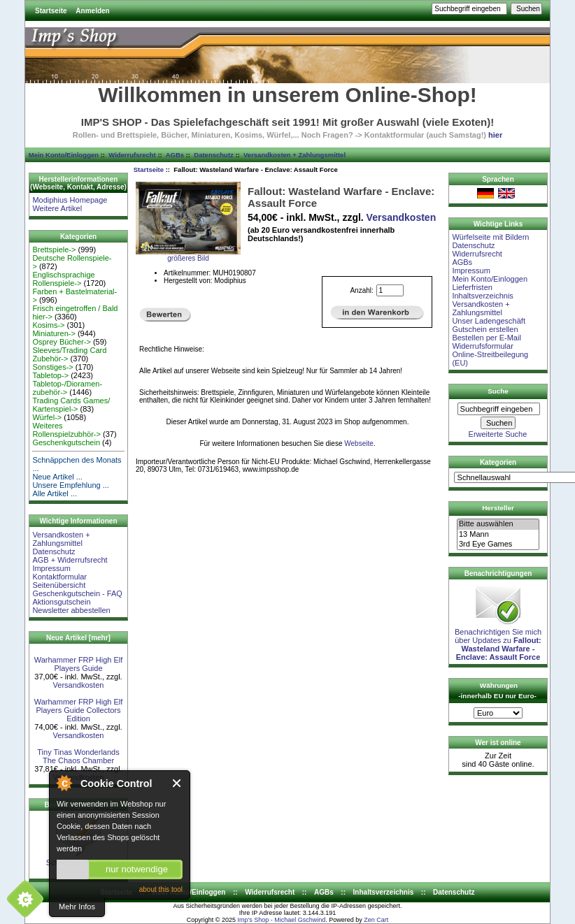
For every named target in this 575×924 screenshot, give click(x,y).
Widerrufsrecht (132, 155)
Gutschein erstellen (485, 329)
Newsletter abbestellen (71, 610)
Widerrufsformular (482, 346)
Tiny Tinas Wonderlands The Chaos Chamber (78, 756)
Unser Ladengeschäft (489, 321)
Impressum (51, 568)
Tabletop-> (50, 375)
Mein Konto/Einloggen (64, 155)
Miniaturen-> (54, 333)
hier (495, 135)
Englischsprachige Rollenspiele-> (63, 279)
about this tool (161, 889)
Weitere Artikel (57, 208)
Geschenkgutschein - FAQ (77, 593)
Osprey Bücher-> (61, 342)
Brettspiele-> (54, 250)
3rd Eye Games (498, 544)
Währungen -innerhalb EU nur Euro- (497, 691)
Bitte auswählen (498, 524)
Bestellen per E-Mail (486, 338)
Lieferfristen (472, 287)
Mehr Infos (77, 907)
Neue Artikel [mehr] (78, 638)
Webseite (359, 443)
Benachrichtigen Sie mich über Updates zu (498, 641)
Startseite (51, 11)
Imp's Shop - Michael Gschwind (281, 920)
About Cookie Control (64, 783)
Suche (498, 391)
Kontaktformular (59, 577)
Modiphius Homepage (70, 200)
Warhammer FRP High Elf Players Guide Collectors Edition (79, 710)
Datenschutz (213, 155)
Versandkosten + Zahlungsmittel (294, 155)
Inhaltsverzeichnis (482, 296)
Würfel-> (47, 417)
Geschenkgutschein (66, 442)
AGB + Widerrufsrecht (70, 560)
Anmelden (92, 11)
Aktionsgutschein (61, 602)
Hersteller (498, 508)
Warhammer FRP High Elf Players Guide (79, 664)
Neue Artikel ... (57, 477)
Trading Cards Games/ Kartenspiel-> (71, 405)
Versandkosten (79, 685)
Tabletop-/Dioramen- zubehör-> (67, 388)
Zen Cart (376, 920)
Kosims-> (48, 325)
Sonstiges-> (52, 367)
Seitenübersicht (59, 585)
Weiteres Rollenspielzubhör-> (66, 430)
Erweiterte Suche (498, 434)
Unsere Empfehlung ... (70, 485)
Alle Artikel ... (55, 493)
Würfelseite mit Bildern (490, 237)
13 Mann (498, 535)
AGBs (175, 155)
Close (177, 783)
